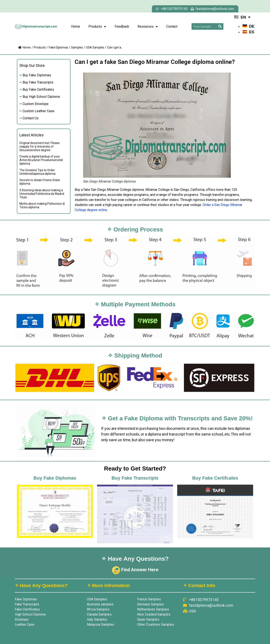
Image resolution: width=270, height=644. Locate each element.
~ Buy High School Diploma (40, 97)
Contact (172, 26)
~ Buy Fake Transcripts (36, 82)
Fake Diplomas (58, 47)
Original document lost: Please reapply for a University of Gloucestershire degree (40, 147)
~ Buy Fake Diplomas (35, 75)
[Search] (220, 26)
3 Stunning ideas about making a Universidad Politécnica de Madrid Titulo (42, 194)
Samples (77, 47)
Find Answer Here (135, 570)
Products (97, 27)
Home (76, 26)
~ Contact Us (29, 118)
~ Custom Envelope (34, 104)
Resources (148, 27)
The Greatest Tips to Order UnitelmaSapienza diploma (37, 172)
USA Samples (95, 47)
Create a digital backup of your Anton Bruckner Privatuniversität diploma (41, 160)
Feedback (122, 26)
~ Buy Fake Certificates (37, 89)
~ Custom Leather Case (37, 111)
